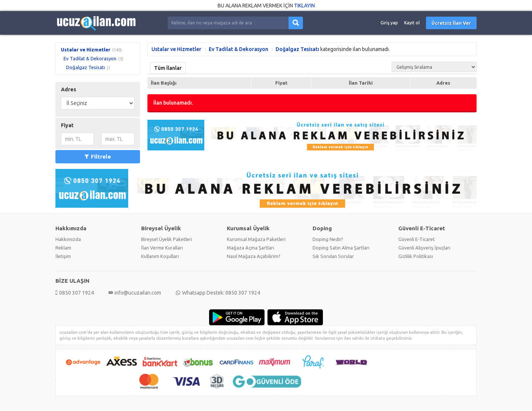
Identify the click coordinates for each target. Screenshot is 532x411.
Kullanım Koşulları (160, 256)
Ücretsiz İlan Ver (451, 23)
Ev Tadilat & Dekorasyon (90, 58)
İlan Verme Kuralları (162, 248)
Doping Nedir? (328, 239)
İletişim (63, 256)
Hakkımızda (68, 239)
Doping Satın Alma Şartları (341, 248)
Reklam (63, 248)
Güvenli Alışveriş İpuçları (424, 248)
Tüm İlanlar (168, 68)
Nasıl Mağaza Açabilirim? (254, 256)
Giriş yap (389, 23)
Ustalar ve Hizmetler (86, 50)
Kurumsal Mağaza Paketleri (256, 239)
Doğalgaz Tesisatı (86, 67)
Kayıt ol (412, 23)
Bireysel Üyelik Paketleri (167, 239)
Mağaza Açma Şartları (250, 248)
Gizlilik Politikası (416, 256)
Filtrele (98, 157)
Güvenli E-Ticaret (417, 239)
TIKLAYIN (304, 6)
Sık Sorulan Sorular (333, 256)
